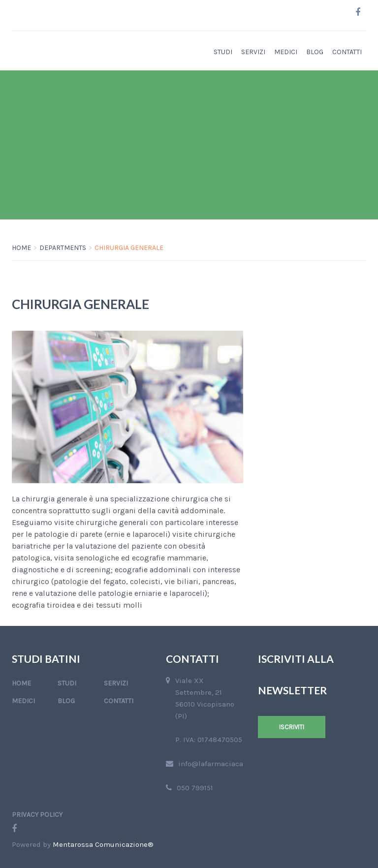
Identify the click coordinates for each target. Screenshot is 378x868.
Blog (315, 52)
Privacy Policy (37, 815)
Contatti (347, 52)
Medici (286, 52)
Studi (223, 52)
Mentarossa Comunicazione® (103, 844)
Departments (63, 248)
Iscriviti (292, 727)
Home (21, 248)
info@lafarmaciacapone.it (222, 764)
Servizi (253, 52)
